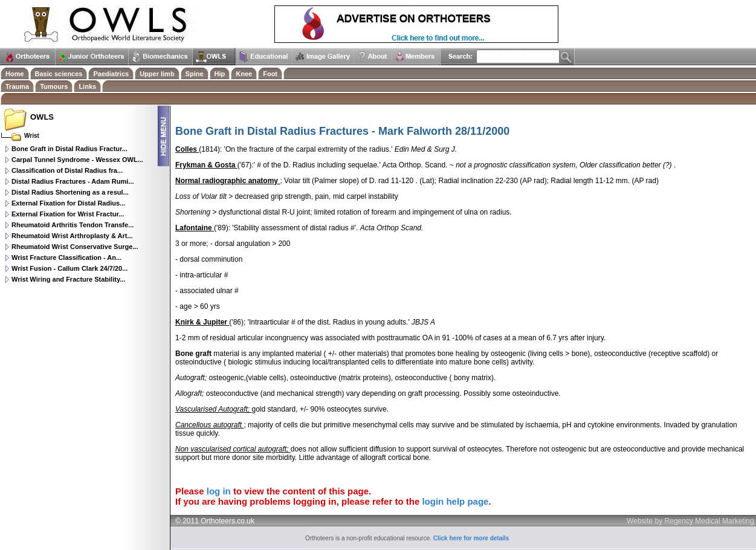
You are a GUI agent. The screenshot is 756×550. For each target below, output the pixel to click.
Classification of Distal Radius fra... (67, 170)
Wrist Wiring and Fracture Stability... (68, 279)
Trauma (17, 86)
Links (87, 86)
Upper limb (157, 74)
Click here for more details (471, 538)
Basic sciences (59, 74)
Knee (244, 74)
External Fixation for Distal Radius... (68, 203)
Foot (270, 74)
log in (219, 491)
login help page (455, 501)
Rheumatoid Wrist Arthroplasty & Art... (72, 236)
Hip (220, 74)
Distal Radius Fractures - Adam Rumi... (73, 181)
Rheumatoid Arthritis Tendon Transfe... (73, 225)
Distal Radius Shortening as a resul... (70, 192)
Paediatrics (111, 74)
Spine (195, 74)
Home (15, 74)
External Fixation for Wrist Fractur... (68, 214)
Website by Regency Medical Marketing (690, 521)
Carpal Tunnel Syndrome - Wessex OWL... (77, 160)
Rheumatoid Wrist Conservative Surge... (75, 247)
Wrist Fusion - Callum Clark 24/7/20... (69, 268)
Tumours (54, 86)
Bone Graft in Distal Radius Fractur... (69, 149)
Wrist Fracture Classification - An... (66, 257)
